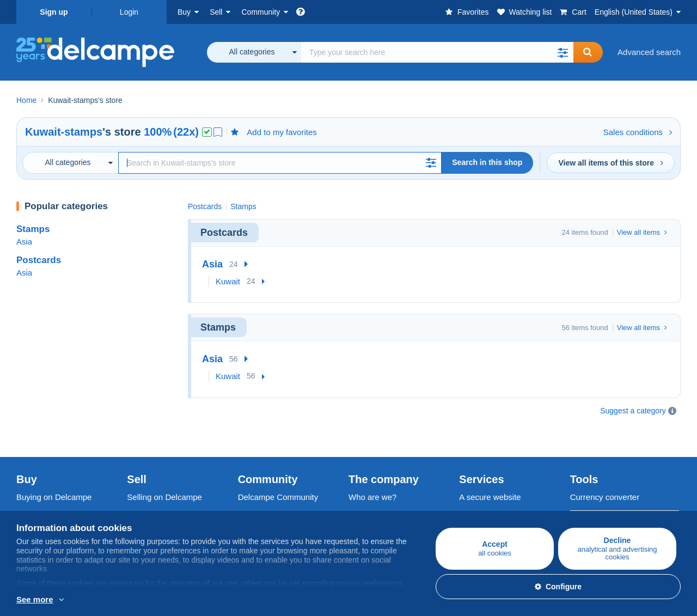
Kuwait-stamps (64, 132)
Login (129, 12)
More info (33, 600)
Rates (137, 494)
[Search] (280, 163)
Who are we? (372, 470)
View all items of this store (611, 163)
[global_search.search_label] (437, 52)
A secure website (490, 470)
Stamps (33, 229)
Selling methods (156, 507)
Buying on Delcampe (54, 470)
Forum (250, 507)
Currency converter (605, 470)
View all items (642, 232)
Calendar (255, 494)
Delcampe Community (278, 470)
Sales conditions (638, 132)
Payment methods (492, 494)
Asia (24, 242)
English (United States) (634, 12)
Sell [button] (216, 12)
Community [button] (261, 12)
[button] (563, 52)
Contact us (479, 513)
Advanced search (649, 52)
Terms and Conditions (388, 507)
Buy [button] (184, 12)
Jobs (363, 494)
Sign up (54, 12)
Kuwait (228, 281)
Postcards (39, 260)
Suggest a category (633, 411)
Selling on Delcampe (164, 470)
